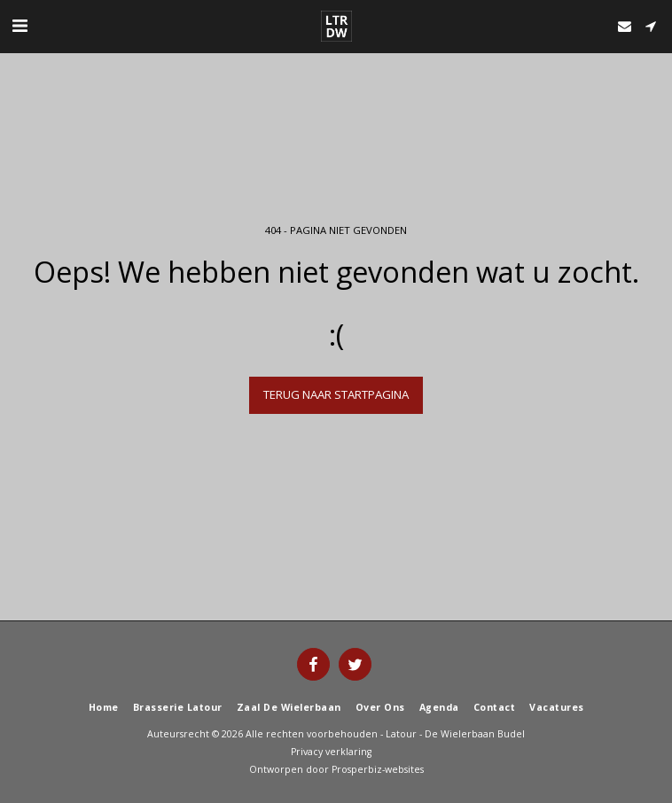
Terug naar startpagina (336, 394)
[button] (20, 25)
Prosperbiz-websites (378, 769)
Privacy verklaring (331, 752)
